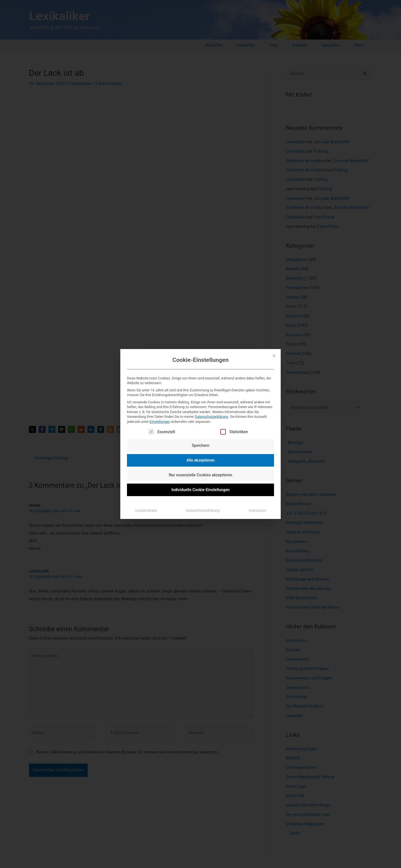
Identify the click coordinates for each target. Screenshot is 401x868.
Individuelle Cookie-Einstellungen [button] (200, 490)
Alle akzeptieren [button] (200, 460)
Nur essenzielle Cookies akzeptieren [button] (200, 475)
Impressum (258, 511)
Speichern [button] (200, 445)
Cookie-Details (146, 511)
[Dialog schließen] (274, 356)
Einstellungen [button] (160, 422)
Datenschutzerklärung (211, 417)
